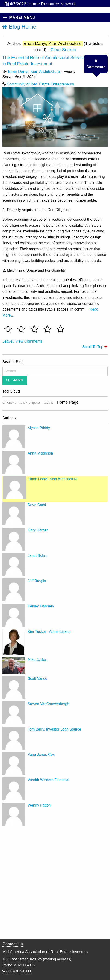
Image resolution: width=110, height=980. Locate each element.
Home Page (68, 402)
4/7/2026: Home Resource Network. (41, 4)
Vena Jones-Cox (41, 755)
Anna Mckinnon (40, 453)
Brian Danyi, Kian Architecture (34, 72)
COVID (49, 403)
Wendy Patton (39, 805)
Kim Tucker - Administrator (49, 632)
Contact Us (13, 944)
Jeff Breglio (37, 581)
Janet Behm (37, 556)
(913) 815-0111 (17, 971)
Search (17, 380)
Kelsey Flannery (41, 606)
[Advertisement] (55, 883)
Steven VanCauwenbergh (48, 704)
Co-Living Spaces (30, 403)
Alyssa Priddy (39, 428)
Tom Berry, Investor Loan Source (54, 729)
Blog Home (19, 27)
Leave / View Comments (22, 341)
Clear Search (63, 50)
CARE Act (9, 403)
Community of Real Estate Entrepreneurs (40, 84)
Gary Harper (38, 530)
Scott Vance (37, 679)
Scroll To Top (95, 347)
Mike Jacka (37, 660)
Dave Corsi (37, 505)
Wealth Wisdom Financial (48, 780)
